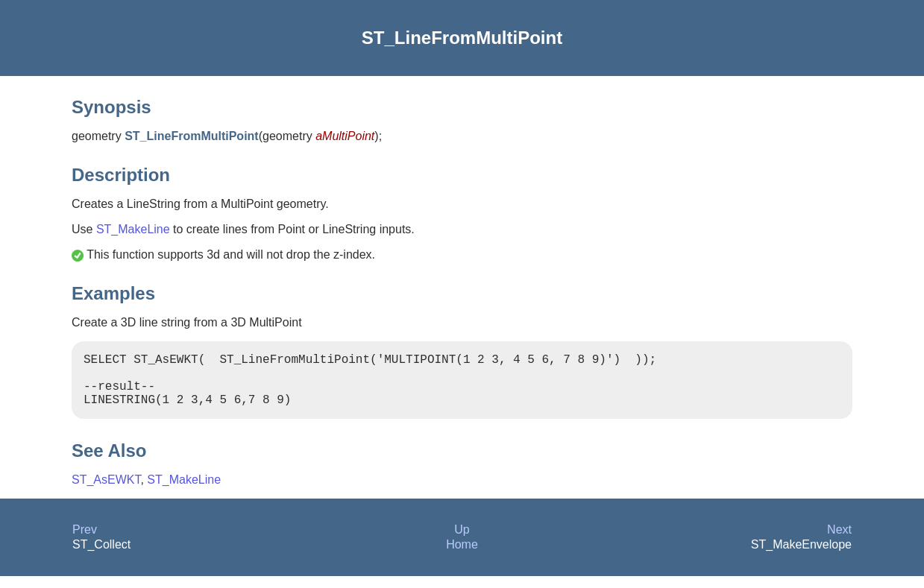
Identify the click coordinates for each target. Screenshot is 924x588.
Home (462, 556)
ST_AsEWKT (106, 491)
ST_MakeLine (133, 229)
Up (462, 541)
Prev (85, 541)
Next (839, 541)
